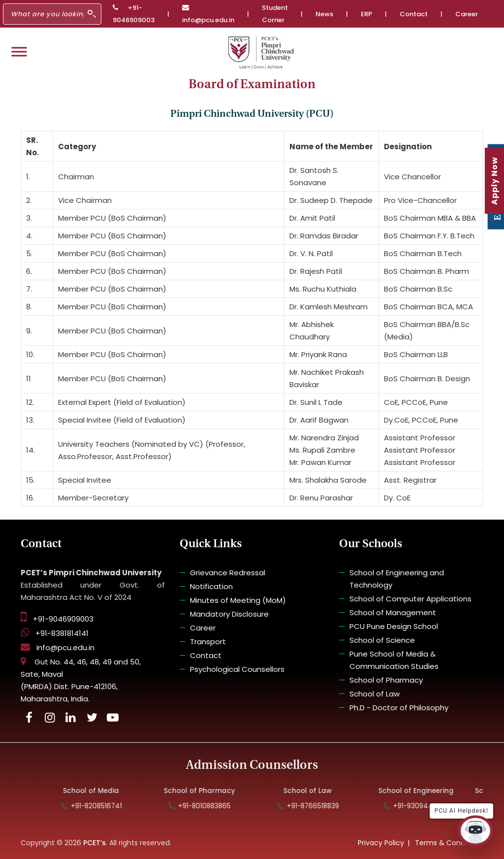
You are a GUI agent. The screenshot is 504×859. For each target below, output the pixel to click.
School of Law (375, 694)
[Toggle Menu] (19, 51)
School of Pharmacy (386, 680)
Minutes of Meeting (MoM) (238, 600)
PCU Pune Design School (394, 626)
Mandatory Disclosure (229, 614)
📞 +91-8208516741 (97, 806)
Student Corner (275, 14)
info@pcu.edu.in (208, 14)
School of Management (393, 612)
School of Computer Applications (410, 599)
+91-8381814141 (55, 633)
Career (467, 14)
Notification (211, 586)
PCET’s (94, 843)
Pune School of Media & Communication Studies (394, 660)
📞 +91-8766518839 (314, 806)
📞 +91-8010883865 (206, 806)
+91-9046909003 (134, 14)
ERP (366, 14)
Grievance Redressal (228, 573)
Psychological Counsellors (237, 669)
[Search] (52, 14)
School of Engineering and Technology (397, 579)
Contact (414, 14)
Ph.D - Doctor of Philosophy (399, 708)
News (324, 14)
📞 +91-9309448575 (422, 806)
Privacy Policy (381, 843)
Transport (208, 642)
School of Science (382, 640)
